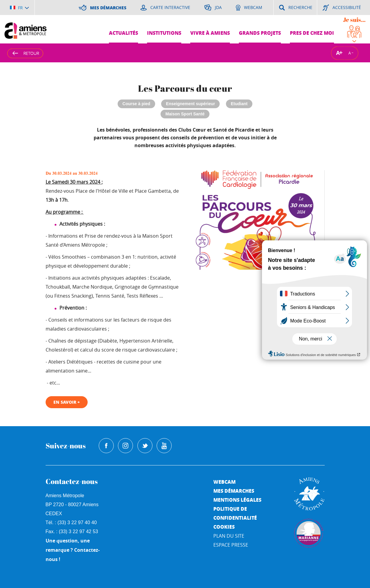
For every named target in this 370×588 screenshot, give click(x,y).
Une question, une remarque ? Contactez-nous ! (73, 550)
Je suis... (354, 20)
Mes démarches (234, 491)
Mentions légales (237, 500)
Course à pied (136, 104)
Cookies (224, 527)
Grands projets (260, 33)
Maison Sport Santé (185, 114)
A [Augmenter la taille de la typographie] (338, 53)
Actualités (123, 33)
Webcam (224, 482)
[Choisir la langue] (19, 7)
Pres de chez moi (312, 33)
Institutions (164, 33)
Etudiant (239, 104)
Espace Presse (231, 545)
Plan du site (229, 536)
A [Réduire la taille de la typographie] (350, 53)
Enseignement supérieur (190, 104)
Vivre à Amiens (210, 33)
